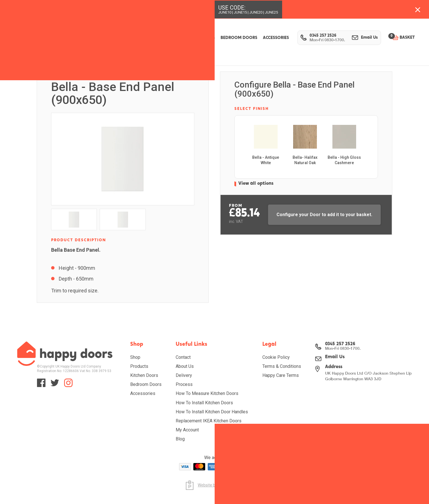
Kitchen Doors (144, 375)
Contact (183, 357)
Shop (135, 357)
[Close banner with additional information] (418, 9)
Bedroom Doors (146, 384)
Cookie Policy (276, 357)
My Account (187, 430)
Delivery (184, 375)
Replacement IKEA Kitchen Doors (209, 421)
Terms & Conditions (282, 366)
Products (139, 366)
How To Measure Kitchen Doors (207, 393)
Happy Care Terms (281, 375)
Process (184, 384)
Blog (180, 439)
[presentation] (368, 152)
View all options (257, 190)
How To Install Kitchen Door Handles (212, 412)
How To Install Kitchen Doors (204, 403)
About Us (185, 366)
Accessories (143, 393)
